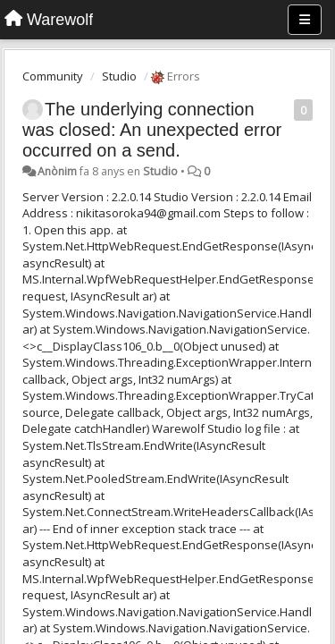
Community (53, 76)
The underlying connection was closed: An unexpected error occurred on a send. (152, 130)
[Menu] (305, 20)
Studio (119, 76)
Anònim (57, 171)
